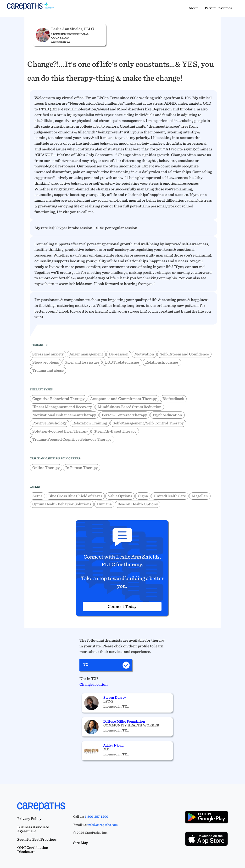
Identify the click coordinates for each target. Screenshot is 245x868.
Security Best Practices (37, 839)
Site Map (81, 843)
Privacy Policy (29, 819)
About (193, 8)
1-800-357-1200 (96, 817)
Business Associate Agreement (33, 829)
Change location (94, 684)
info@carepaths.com (103, 825)
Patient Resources (218, 8)
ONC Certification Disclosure (33, 850)
